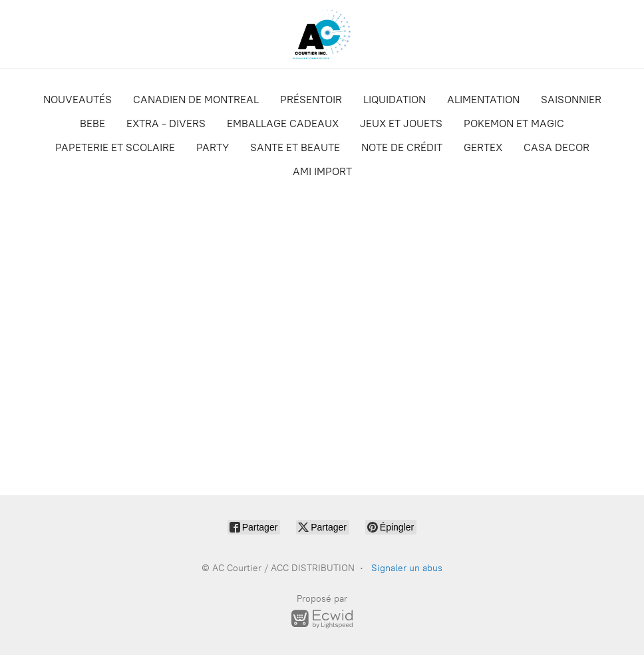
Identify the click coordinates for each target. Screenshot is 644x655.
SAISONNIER (571, 100)
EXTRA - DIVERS (166, 123)
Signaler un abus (407, 568)
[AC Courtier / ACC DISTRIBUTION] (322, 34)
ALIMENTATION (483, 100)
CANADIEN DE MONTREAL (196, 100)
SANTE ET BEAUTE (295, 147)
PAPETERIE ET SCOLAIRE (115, 147)
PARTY (213, 147)
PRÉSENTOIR (311, 100)
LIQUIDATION (395, 100)
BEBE (92, 123)
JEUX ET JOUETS (401, 123)
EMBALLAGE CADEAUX (283, 123)
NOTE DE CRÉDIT (402, 147)
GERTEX (483, 147)
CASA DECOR (557, 147)
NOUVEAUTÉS (78, 100)
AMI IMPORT (322, 171)
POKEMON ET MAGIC (514, 123)
